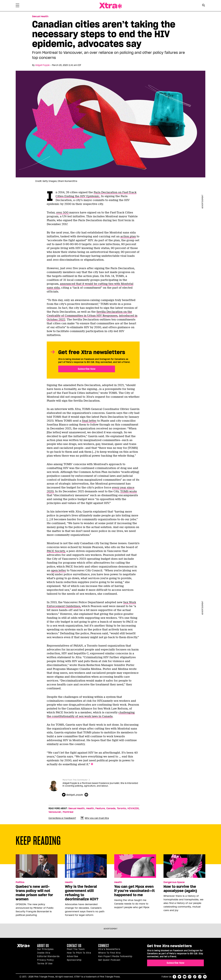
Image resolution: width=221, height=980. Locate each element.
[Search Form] (203, 6)
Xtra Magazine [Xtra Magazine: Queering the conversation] (110, 6)
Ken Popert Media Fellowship (115, 956)
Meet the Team (76, 949)
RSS (205, 977)
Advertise (73, 956)
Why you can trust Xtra (95, 818)
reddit (200, 977)
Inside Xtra (44, 953)
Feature (100, 808)
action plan (128, 236)
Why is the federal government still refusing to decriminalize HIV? (82, 893)
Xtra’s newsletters (109, 949)
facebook (174, 977)
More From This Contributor (75, 780)
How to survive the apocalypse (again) (180, 889)
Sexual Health (77, 808)
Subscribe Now (87, 369)
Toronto (121, 808)
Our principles (45, 949)
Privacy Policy (45, 960)
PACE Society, (56, 551)
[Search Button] (203, 5)
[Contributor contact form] (87, 795)
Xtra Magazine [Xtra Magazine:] (23, 947)
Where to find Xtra (109, 953)
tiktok (195, 977)
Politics (20, 882)
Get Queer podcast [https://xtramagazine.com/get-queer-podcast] (109, 960)
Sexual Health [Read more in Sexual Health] (40, 16)
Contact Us (74, 946)
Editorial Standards (48, 956)
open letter (58, 570)
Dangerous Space (174, 882)
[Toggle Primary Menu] (17, 6)
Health (90, 808)
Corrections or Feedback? (62, 818)
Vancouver (55, 812)
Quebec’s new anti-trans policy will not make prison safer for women (34, 893)
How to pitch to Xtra (79, 953)
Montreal (68, 812)
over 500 (63, 213)
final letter (89, 421)
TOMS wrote (129, 491)
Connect (104, 946)
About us (43, 946)
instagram (190, 977)
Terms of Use (45, 964)
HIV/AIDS (133, 808)
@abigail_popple (75, 795)
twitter (179, 977)
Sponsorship (74, 960)
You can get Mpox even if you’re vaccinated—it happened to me (134, 891)
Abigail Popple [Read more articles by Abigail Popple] (42, 65)
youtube (185, 977)
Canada (111, 808)
